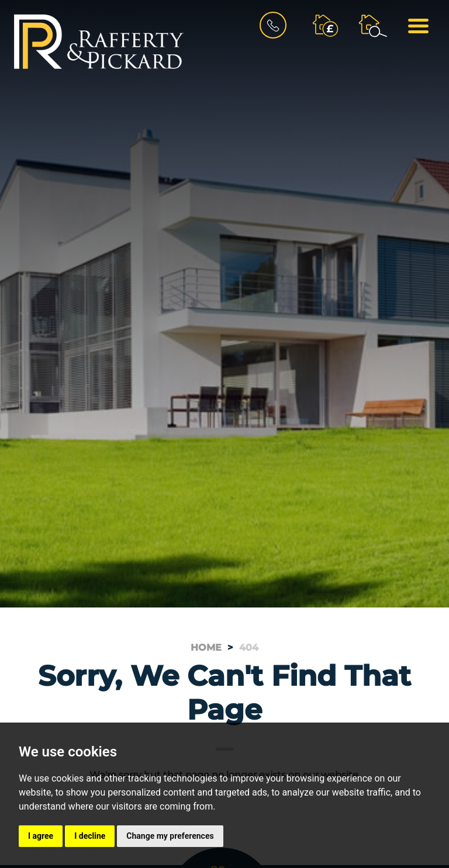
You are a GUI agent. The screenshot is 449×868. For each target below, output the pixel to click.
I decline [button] (90, 836)
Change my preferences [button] (170, 836)
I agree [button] (41, 836)
